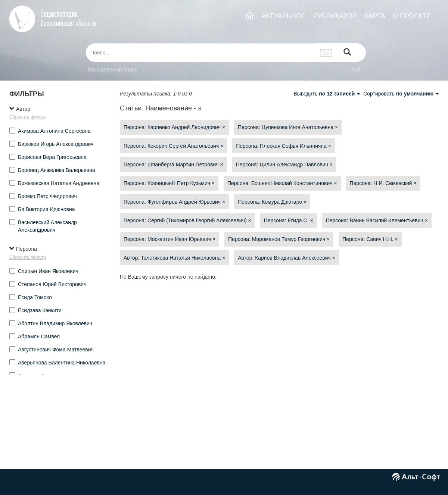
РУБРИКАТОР (335, 16)
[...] (201, 53)
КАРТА (375, 16)
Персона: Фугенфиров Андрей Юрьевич (174, 202)
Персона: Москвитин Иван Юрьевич (169, 239)
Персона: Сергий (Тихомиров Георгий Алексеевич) (187, 220)
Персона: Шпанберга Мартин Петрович (173, 165)
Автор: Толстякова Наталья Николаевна (174, 258)
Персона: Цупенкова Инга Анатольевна (288, 127)
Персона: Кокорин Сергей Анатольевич (173, 146)
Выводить (327, 94)
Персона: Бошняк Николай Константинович (282, 183)
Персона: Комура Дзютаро (272, 202)
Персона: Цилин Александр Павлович (284, 165)
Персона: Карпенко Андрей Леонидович (174, 127)
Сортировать (401, 94)
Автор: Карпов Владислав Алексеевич (287, 258)
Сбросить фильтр (28, 117)
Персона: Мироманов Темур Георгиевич (279, 239)
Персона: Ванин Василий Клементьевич (377, 220)
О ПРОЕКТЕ (412, 16)
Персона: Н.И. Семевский (383, 183)
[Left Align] (347, 53)
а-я (356, 69)
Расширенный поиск (112, 69)
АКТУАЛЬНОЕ (284, 16)
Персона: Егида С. (289, 220)
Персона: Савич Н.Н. (370, 239)
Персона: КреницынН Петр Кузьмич (169, 183)
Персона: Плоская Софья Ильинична (284, 146)
